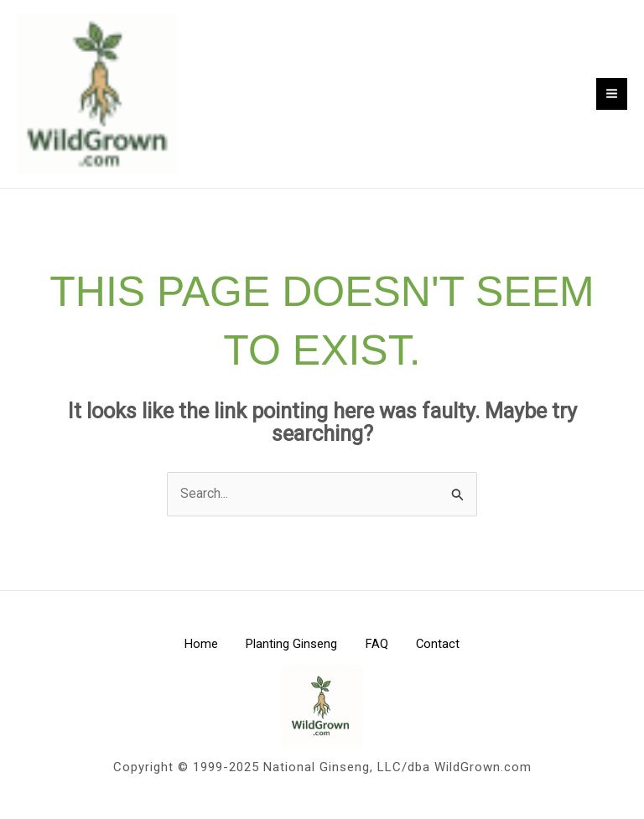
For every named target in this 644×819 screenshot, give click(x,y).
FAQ (379, 651)
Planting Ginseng (289, 651)
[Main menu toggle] (612, 97)
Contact (447, 651)
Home (193, 651)
